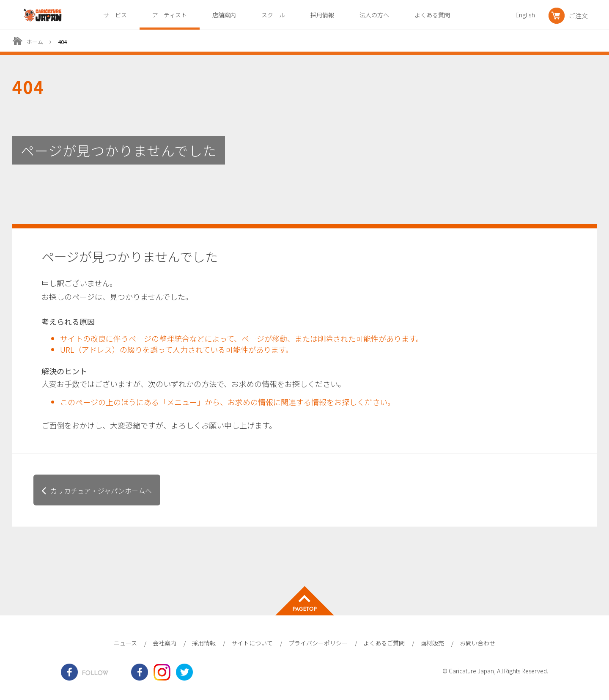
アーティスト (170, 15)
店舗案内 (224, 15)
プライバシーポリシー (318, 643)
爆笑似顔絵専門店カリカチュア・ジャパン (43, 15)
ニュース (125, 643)
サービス (115, 15)
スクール (273, 15)
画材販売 (432, 643)
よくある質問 (432, 15)
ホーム (35, 42)
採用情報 (322, 15)
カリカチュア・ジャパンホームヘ (101, 491)
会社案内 (165, 643)
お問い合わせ (477, 643)
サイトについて (252, 643)
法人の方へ (374, 15)
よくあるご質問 (384, 643)
